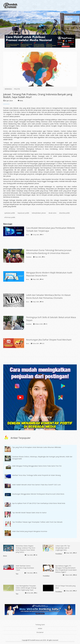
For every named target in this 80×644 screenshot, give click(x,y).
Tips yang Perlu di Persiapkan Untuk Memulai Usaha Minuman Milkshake (37, 447)
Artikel (40, 628)
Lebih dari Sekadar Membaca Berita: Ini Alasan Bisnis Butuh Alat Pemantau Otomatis (48, 296)
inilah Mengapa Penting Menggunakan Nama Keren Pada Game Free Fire (37, 466)
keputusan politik (23, 213)
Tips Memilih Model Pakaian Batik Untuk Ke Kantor (29, 513)
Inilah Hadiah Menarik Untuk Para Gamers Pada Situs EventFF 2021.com (36, 485)
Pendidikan (29, 257)
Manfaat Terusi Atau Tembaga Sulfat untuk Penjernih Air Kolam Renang (36, 475)
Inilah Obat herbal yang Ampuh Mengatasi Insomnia (30, 531)
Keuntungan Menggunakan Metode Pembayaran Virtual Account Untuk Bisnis (38, 494)
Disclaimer (40, 632)
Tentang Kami (40, 625)
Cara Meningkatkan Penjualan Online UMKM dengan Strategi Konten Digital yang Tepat (26, 588)
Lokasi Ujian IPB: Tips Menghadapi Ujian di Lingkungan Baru (63, 548)
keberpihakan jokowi (39, 213)
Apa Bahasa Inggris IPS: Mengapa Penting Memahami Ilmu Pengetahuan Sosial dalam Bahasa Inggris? (66, 569)
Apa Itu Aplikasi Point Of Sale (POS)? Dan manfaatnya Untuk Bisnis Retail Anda (39, 503)
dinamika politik (64, 213)
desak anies (52, 213)
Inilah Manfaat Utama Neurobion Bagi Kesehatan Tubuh (25, 568)
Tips (17, 574)
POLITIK (17, 89)
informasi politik (10, 217)
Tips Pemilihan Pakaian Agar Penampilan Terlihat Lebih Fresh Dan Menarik (37, 522)
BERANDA (8, 89)
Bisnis (28, 235)
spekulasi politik (10, 213)
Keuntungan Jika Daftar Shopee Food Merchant (49, 340)
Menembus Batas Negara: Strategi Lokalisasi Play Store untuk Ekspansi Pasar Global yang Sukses (25, 549)
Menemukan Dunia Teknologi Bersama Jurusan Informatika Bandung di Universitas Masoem (49, 252)
